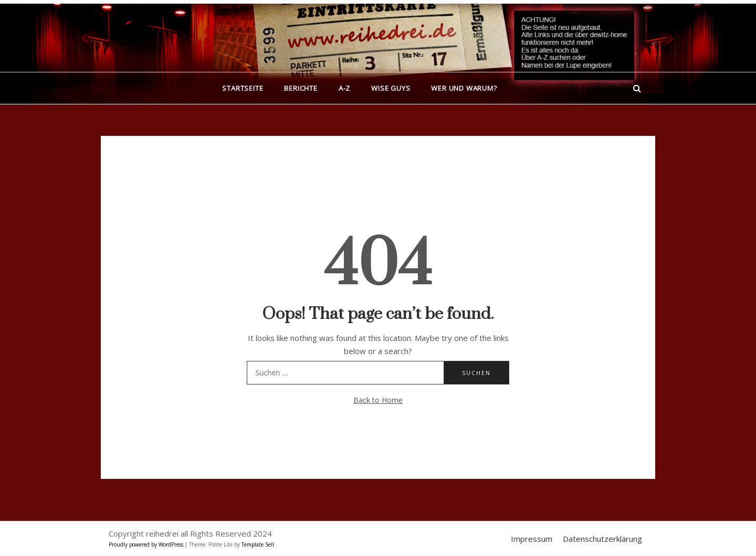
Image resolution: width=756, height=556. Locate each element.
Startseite (243, 88)
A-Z (344, 88)
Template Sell (258, 544)
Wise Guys (391, 88)
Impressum (532, 539)
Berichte (301, 88)
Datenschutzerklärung (602, 539)
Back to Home (378, 400)
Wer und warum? (464, 88)
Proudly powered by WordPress (147, 544)
